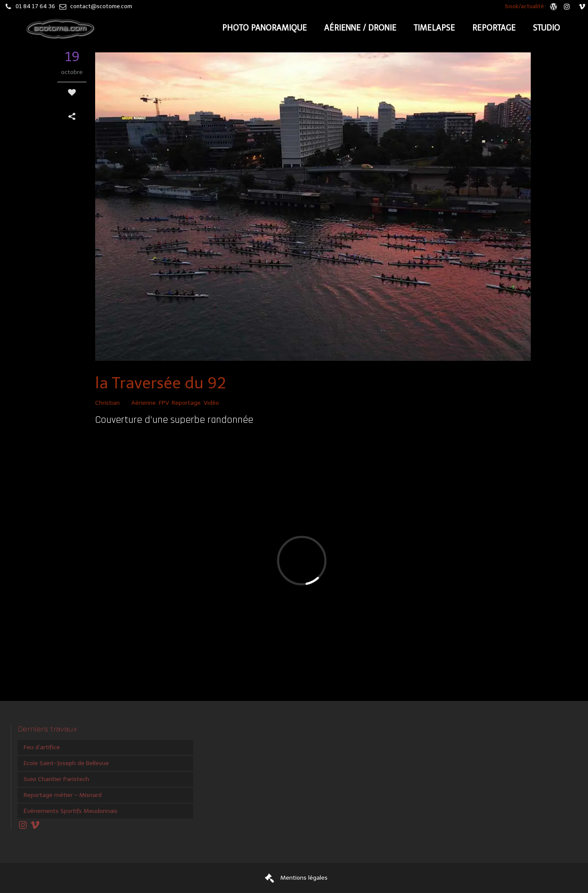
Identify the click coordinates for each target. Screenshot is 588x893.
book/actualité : (526, 6)
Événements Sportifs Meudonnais (71, 811)
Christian (107, 403)
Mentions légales (304, 878)
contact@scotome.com (101, 6)
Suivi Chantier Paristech (56, 779)
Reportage (186, 403)
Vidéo (211, 403)
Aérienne (144, 403)
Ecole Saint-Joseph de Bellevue (66, 763)
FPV (164, 403)
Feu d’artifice (42, 747)
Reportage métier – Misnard (63, 795)
